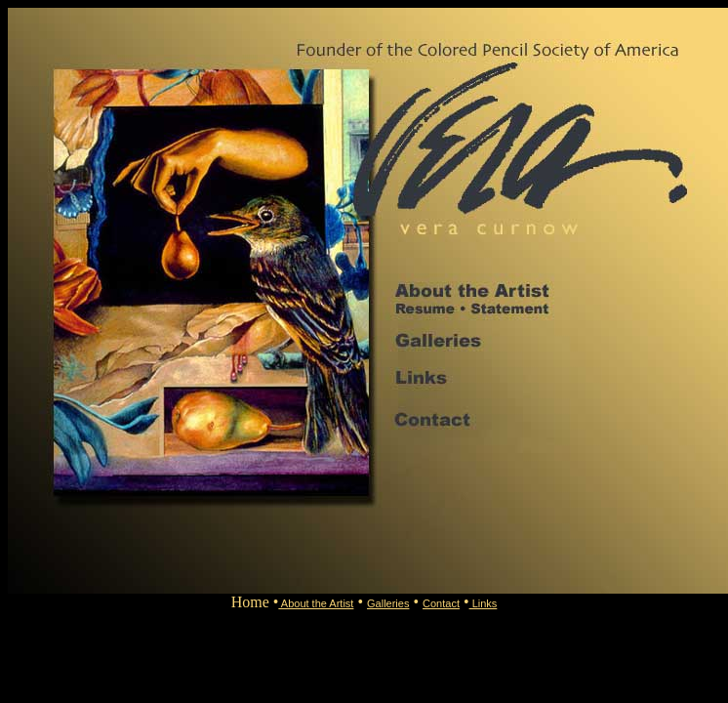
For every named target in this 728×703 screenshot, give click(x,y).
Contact (441, 603)
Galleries (388, 603)
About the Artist (316, 603)
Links (484, 603)
